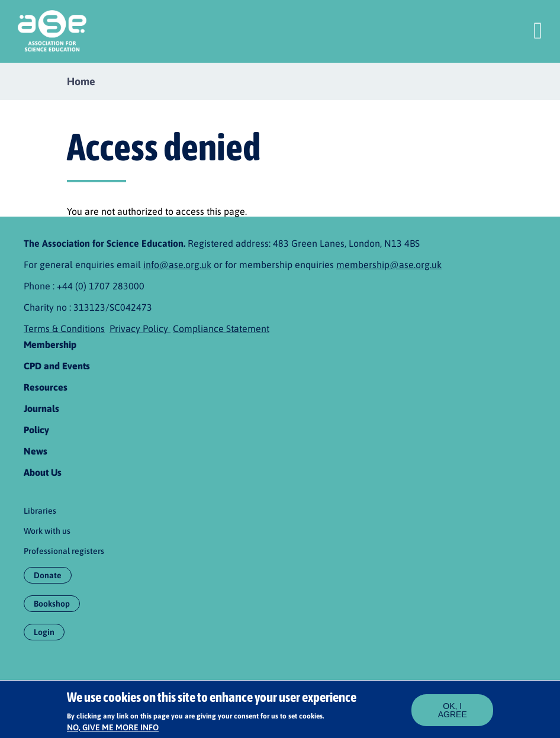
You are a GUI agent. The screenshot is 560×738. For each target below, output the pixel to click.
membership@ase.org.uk (389, 265)
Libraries (40, 511)
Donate (48, 575)
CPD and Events (57, 366)
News (36, 451)
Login (44, 632)
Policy (36, 430)
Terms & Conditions (64, 328)
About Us (43, 472)
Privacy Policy (140, 328)
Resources (46, 387)
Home (81, 81)
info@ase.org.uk (177, 265)
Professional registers (64, 551)
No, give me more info (113, 731)
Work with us (47, 531)
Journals (41, 408)
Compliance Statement (221, 328)
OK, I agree (453, 714)
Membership (50, 344)
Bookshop (52, 604)
